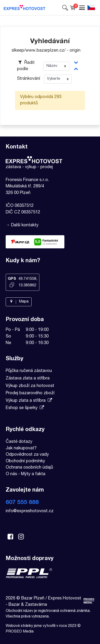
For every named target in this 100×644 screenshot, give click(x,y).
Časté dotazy (19, 442)
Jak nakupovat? (21, 448)
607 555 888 (22, 503)
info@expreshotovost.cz (30, 511)
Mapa (19, 302)
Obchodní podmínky (25, 461)
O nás (11, 474)
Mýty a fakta (33, 474)
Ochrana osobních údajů (29, 468)
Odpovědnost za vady (27, 455)
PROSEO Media (20, 632)
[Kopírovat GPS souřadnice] (12, 285)
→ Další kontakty (22, 225)
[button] (65, 8)
